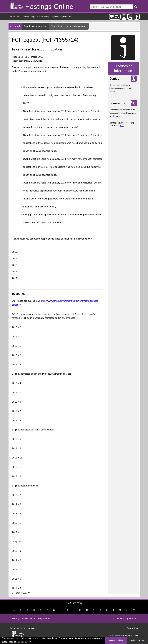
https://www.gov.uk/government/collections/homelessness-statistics (56, 303)
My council (15, 26)
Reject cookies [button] (137, 640)
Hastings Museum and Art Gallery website (31, 618)
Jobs (71, 17)
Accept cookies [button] (116, 640)
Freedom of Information (35, 26)
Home (13, 17)
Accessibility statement (23, 628)
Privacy (26, 17)
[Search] (112, 7)
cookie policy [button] (24, 642)
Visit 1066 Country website (124, 618)
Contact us (114, 85)
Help (19, 17)
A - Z (122, 126)
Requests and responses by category (69, 26)
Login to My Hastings (41, 17)
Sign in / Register (59, 17)
